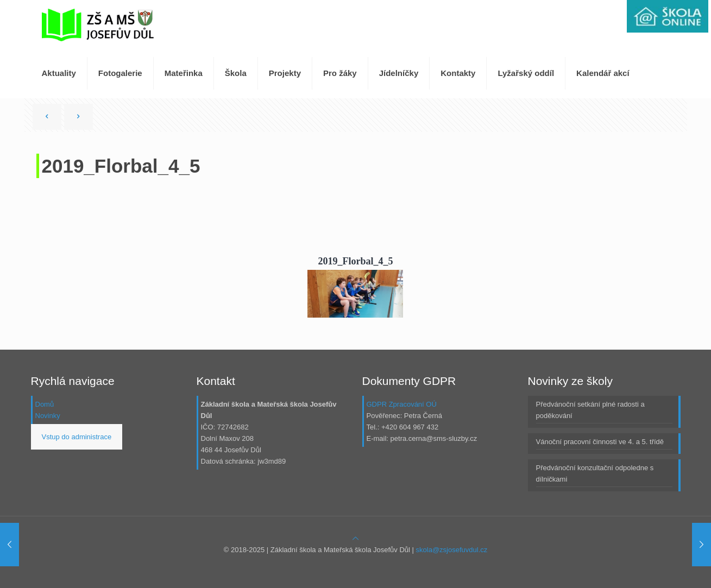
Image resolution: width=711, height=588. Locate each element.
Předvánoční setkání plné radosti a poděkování (590, 410)
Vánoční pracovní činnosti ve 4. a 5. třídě (600, 442)
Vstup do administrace (77, 437)
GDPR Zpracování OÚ (402, 404)
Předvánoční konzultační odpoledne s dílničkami (595, 473)
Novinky (48, 416)
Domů (45, 404)
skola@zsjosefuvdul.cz (452, 550)
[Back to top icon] (355, 538)
